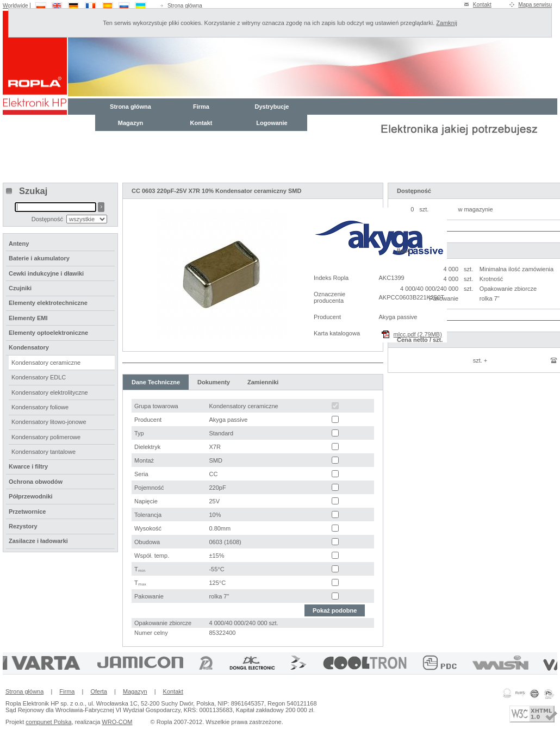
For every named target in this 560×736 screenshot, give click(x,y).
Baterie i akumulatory (39, 258)
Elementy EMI (28, 318)
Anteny (19, 244)
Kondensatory (29, 347)
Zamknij (447, 23)
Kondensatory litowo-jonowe (49, 422)
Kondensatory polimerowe (46, 437)
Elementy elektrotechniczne (48, 303)
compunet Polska (48, 722)
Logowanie (272, 123)
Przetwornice (27, 512)
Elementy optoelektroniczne (48, 333)
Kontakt (482, 5)
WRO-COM (117, 722)
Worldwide (15, 6)
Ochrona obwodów (36, 482)
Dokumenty (214, 382)
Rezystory (23, 526)
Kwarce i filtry (28, 466)
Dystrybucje (272, 107)
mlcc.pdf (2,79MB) (418, 334)
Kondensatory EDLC (39, 377)
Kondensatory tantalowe (43, 452)
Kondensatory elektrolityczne (50, 392)
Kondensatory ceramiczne (46, 363)
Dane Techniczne (156, 382)
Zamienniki (263, 382)
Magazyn (130, 123)
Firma (201, 107)
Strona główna (185, 6)
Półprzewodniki (31, 496)
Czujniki (20, 288)
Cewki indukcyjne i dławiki (46, 273)
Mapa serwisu (535, 5)
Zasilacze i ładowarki (38, 541)
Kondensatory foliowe (40, 407)
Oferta (99, 691)
